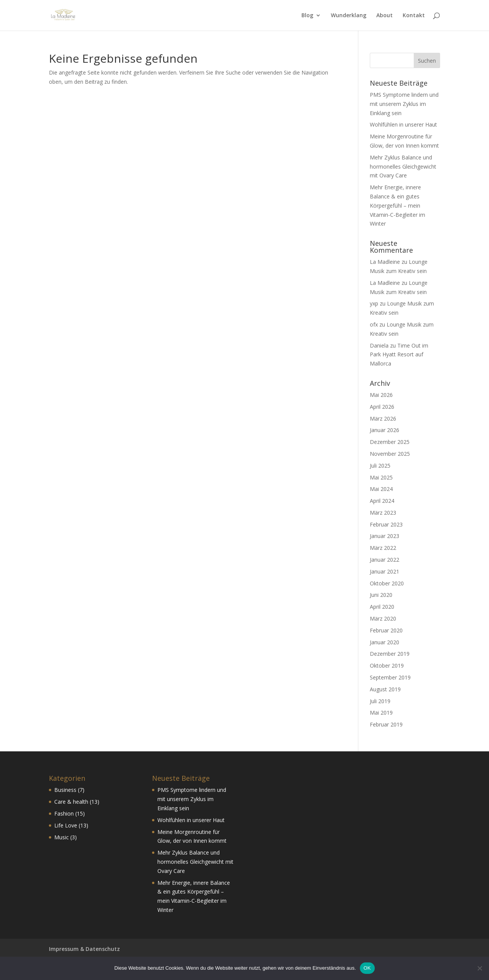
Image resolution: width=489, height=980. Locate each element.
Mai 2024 (381, 489)
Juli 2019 (380, 701)
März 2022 (383, 548)
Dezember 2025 (390, 442)
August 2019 (385, 689)
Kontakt (414, 16)
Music (62, 837)
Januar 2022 (385, 560)
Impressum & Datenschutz (84, 949)
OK (367, 968)
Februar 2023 (386, 524)
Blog (307, 16)
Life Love (66, 825)
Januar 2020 (385, 642)
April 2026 (382, 407)
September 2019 (390, 677)
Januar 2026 (385, 430)
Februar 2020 (386, 630)
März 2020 (383, 618)
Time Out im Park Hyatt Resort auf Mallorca (399, 355)
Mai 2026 (381, 395)
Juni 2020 (381, 595)
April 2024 (382, 501)
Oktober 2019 (387, 666)
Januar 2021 (385, 571)
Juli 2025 (380, 466)
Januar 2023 (385, 536)
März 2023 (383, 513)
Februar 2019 (386, 724)
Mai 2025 (381, 477)
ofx (374, 324)
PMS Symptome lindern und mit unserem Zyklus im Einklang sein (404, 104)
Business (65, 790)
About (385, 16)
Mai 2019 (381, 713)
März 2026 (383, 418)
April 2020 (382, 607)
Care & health (71, 802)
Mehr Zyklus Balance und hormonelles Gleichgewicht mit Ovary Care (403, 167)
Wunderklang (349, 16)
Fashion (64, 813)
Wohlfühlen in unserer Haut (403, 124)
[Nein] (479, 968)
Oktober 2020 (387, 583)
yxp (374, 303)
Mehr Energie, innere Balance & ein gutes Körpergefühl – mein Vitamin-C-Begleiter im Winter (398, 205)
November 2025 (390, 454)
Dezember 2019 (390, 654)
